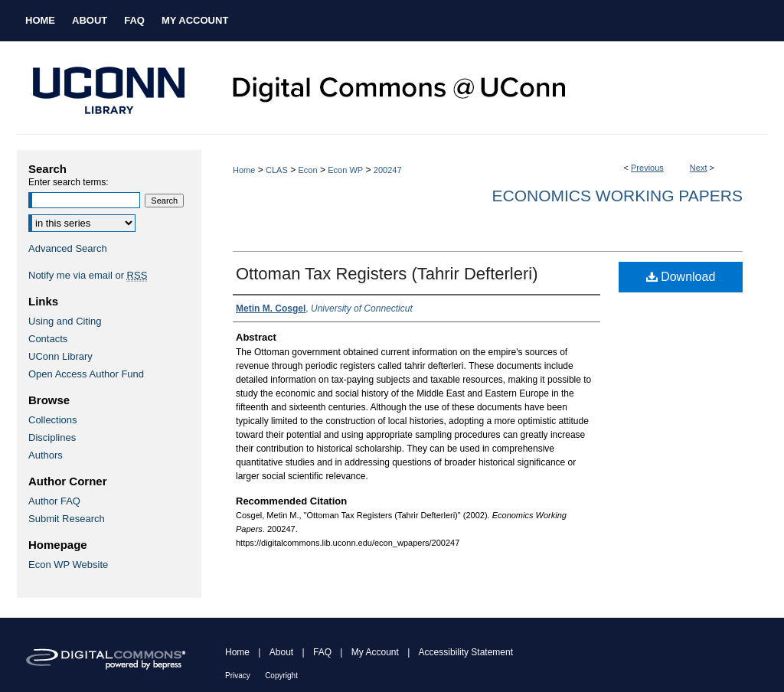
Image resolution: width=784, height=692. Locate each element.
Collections (53, 420)
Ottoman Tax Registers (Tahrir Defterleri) (387, 274)
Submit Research (67, 519)
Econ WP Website (68, 565)
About (281, 652)
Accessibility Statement (466, 652)
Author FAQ (54, 501)
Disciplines (52, 437)
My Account (375, 652)
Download (681, 277)
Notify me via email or (88, 275)
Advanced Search (68, 248)
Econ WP (345, 170)
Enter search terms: (69, 182)
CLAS (277, 170)
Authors (46, 455)
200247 (388, 170)
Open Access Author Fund (86, 374)
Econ (308, 170)
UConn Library (60, 356)
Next (699, 168)
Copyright (281, 676)
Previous (647, 168)
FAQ (322, 652)
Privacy (238, 676)
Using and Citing (65, 321)
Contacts (48, 339)
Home (244, 170)
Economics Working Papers (617, 196)
